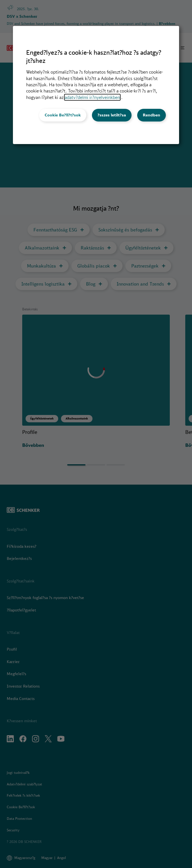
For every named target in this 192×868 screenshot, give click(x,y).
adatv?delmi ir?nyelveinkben (92, 97)
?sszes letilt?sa (112, 115)
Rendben (152, 115)
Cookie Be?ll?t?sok (63, 115)
